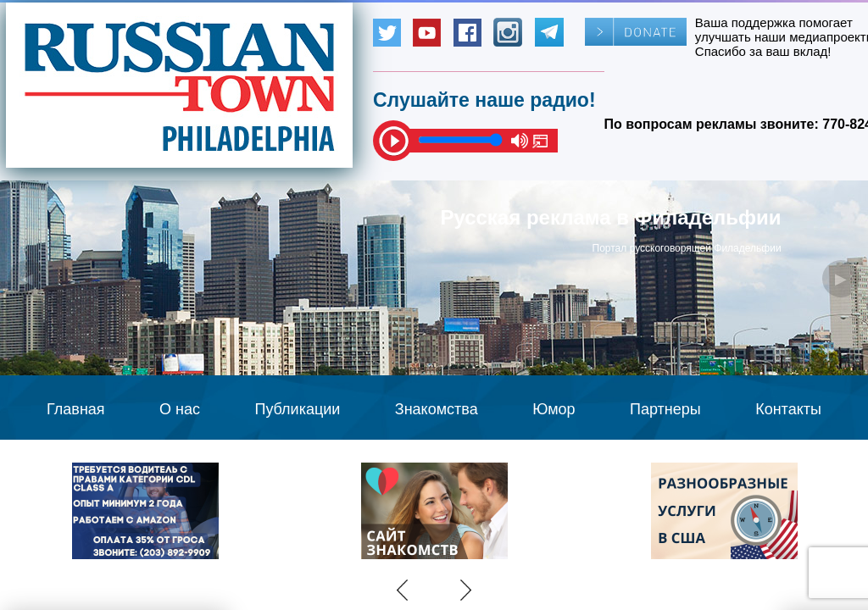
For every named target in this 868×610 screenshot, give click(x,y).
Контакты (788, 409)
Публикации (297, 409)
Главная (76, 409)
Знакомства (437, 409)
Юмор (554, 409)
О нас (180, 409)
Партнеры (665, 409)
